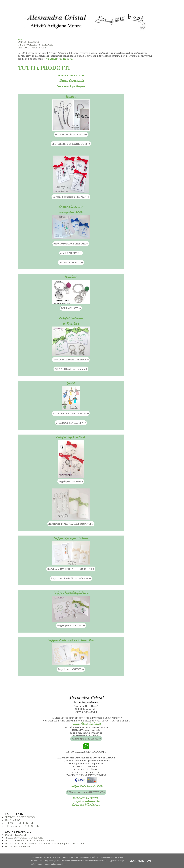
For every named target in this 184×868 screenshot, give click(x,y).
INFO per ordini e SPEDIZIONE (22, 826)
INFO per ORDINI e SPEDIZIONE (35, 45)
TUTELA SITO (12, 820)
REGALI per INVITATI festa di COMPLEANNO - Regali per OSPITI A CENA (45, 843)
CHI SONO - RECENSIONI (32, 48)
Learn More (137, 861)
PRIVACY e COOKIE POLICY (20, 817)
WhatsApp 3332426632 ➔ (86, 739)
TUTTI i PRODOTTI (28, 42)
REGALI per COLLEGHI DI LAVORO (24, 838)
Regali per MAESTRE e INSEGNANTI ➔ (71, 524)
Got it (150, 861)
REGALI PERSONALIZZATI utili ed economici (29, 841)
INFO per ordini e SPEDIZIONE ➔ (86, 792)
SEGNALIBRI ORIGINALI (18, 846)
